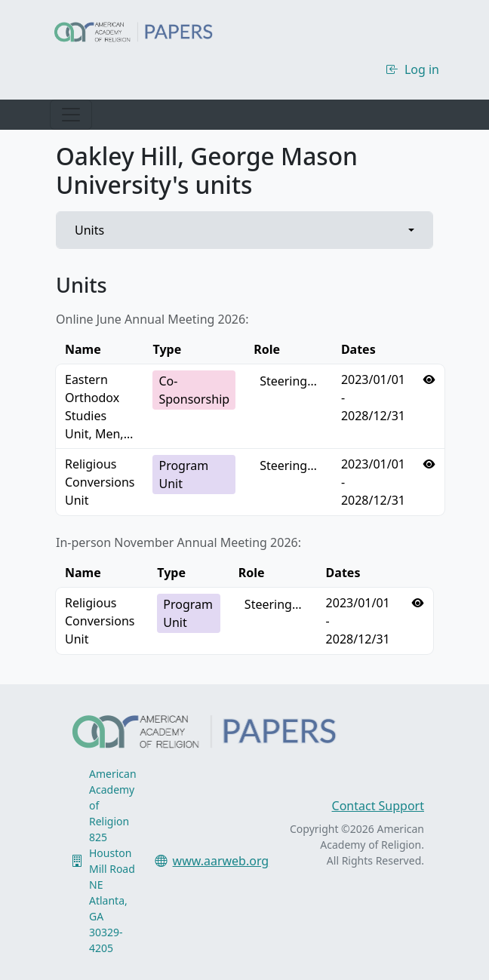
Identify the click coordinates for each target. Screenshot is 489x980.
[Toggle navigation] (71, 115)
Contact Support (378, 806)
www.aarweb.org (221, 861)
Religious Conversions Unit (100, 482)
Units (89, 230)
